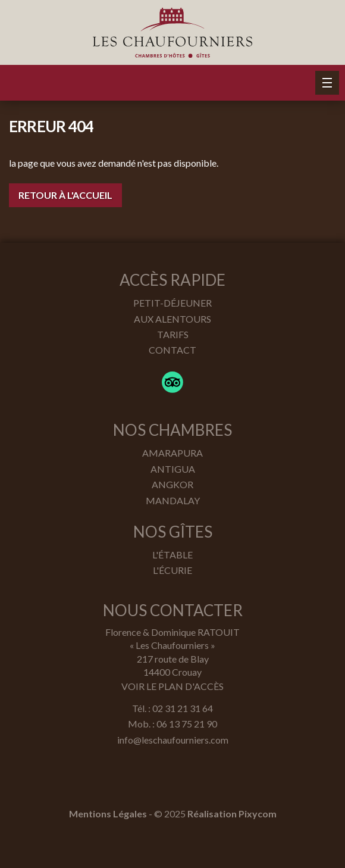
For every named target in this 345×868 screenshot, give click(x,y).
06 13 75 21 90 (187, 724)
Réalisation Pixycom (232, 814)
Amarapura (172, 453)
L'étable (172, 555)
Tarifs (173, 334)
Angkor (172, 484)
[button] (327, 83)
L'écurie (172, 570)
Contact (172, 350)
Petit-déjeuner (172, 303)
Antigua (173, 469)
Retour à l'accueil (65, 195)
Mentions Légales (108, 814)
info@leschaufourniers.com (173, 740)
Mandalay (173, 500)
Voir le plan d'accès (172, 686)
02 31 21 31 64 (183, 708)
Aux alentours (172, 319)
